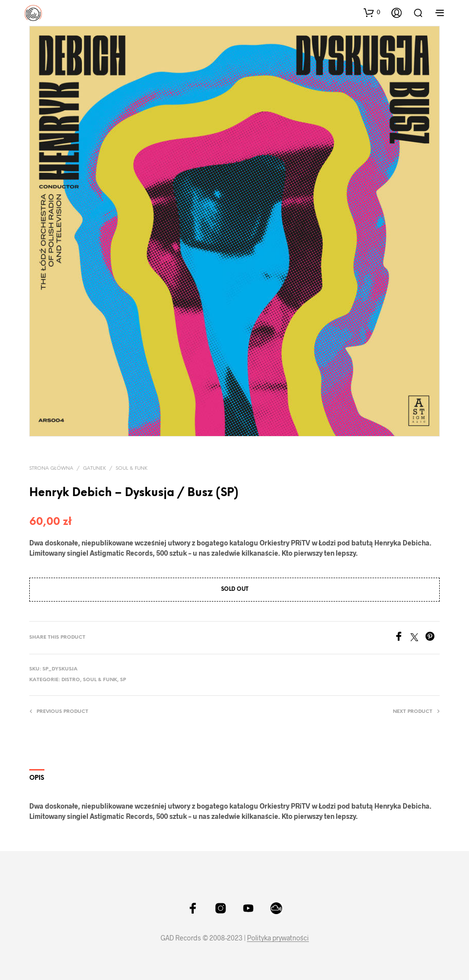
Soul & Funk (132, 469)
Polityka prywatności (278, 938)
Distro (71, 680)
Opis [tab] (37, 778)
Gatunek (94, 469)
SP (123, 680)
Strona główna (51, 469)
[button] (372, 12)
